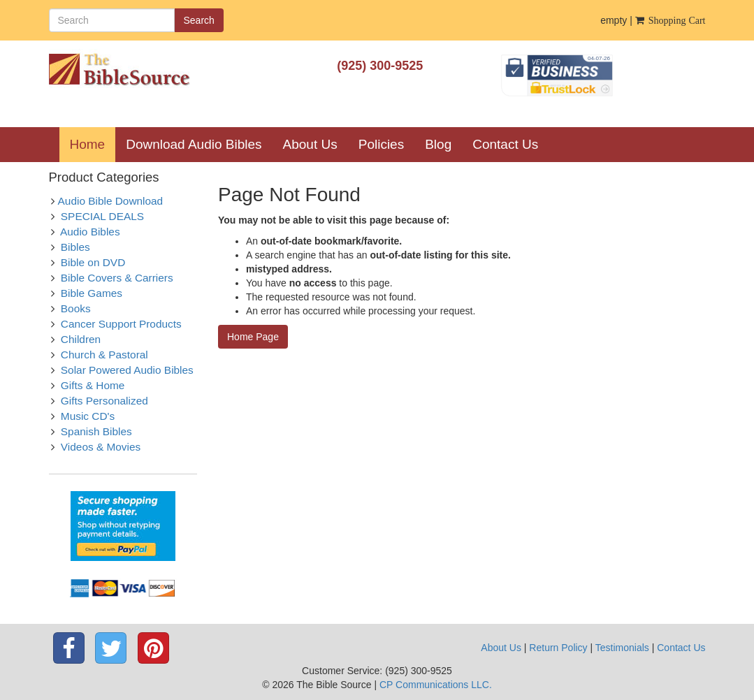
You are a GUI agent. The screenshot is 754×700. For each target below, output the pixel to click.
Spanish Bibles (96, 431)
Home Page (253, 337)
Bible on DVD (93, 262)
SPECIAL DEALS (102, 216)
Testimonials (622, 648)
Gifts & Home (93, 385)
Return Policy (558, 648)
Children (81, 339)
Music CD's (88, 416)
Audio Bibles (90, 232)
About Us (310, 144)
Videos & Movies (101, 447)
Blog (438, 144)
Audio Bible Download (111, 201)
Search (199, 20)
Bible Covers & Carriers (117, 278)
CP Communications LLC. (436, 685)
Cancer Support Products (121, 324)
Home (93, 144)
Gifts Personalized (104, 401)
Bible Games (92, 293)
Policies (381, 144)
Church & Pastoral (104, 355)
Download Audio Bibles (194, 144)
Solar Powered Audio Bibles (127, 370)
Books (76, 308)
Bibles (75, 247)
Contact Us (505, 144)
